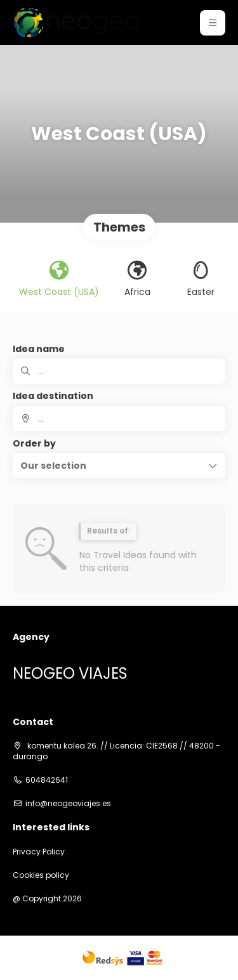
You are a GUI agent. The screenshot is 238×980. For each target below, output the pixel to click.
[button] (213, 23)
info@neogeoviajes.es (68, 804)
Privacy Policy (39, 852)
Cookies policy (41, 875)
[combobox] (119, 419)
